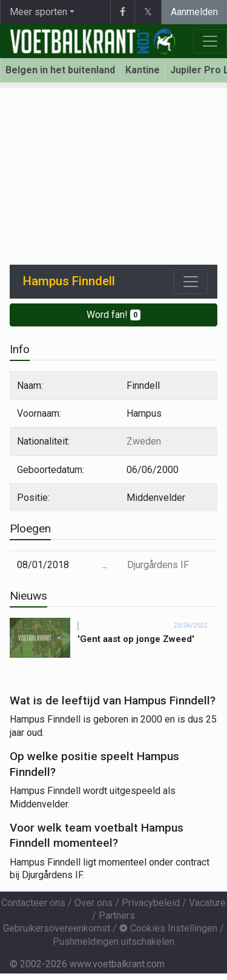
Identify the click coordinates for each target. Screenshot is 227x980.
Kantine (143, 70)
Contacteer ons (33, 903)
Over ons (94, 903)
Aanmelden (194, 12)
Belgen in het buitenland (60, 70)
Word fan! (113, 315)
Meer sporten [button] (38, 12)
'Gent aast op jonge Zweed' (136, 639)
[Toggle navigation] (191, 282)
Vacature (207, 903)
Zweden (144, 441)
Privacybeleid (151, 903)
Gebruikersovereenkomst (57, 928)
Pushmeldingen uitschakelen (113, 942)
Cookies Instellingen (168, 928)
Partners (117, 915)
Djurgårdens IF (158, 565)
